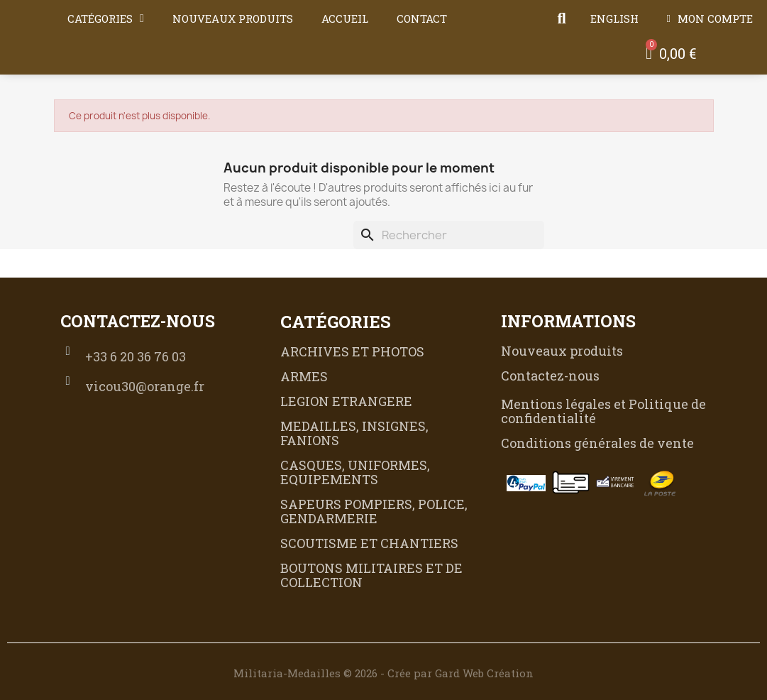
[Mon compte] (710, 18)
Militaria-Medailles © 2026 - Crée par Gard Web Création (383, 673)
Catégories (106, 18)
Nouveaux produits (233, 18)
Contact (422, 18)
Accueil (345, 18)
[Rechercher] (449, 235)
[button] (562, 18)
